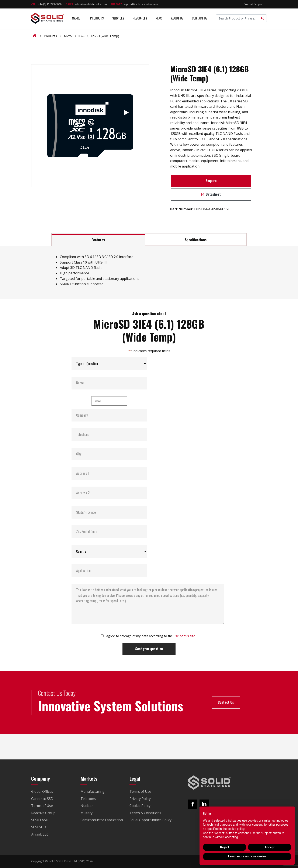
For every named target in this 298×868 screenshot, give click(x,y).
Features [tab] (98, 240)
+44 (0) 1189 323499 (47, 4)
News (159, 19)
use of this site (184, 636)
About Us (177, 19)
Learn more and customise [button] (247, 856)
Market (77, 19)
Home (35, 36)
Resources (140, 19)
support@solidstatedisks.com (135, 4)
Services (118, 19)
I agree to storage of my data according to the (150, 636)
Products (97, 19)
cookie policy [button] (236, 829)
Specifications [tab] (196, 240)
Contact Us (200, 19)
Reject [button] (225, 847)
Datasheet (211, 194)
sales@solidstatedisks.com (86, 4)
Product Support (254, 4)
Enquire (211, 181)
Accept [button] (270, 847)
